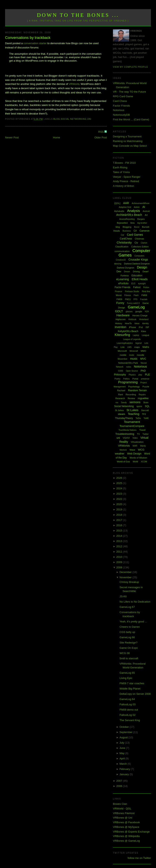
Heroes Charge (140, 315)
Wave (132, 450)
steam (121, 414)
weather (120, 454)
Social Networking (74, 119)
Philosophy (120, 375)
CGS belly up (127, 632)
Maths (146, 347)
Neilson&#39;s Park (128, 363)
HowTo (128, 323)
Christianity (124, 242)
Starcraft (145, 410)
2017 (120, 520)
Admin (137, 207)
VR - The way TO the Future (129, 92)
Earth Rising (120, 167)
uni (89, 119)
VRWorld (74, 84)
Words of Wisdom (138, 458)
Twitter (146, 434)
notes (129, 367)
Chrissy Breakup (129, 582)
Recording (131, 394)
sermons (135, 402)
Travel (142, 430)
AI (144, 207)
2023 (120, 494)
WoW (136, 462)
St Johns (119, 410)
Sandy (124, 402)
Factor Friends (121, 106)
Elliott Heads (140, 279)
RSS (101, 132)
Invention (121, 327)
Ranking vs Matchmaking (128, 141)
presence (145, 379)
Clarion (144, 243)
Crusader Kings (138, 260)
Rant (121, 394)
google (139, 311)
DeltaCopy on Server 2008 (135, 694)
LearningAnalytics (125, 343)
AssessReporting (127, 219)
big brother (142, 223)
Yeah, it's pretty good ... (133, 622)
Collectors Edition (140, 247)
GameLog (136, 307)
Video (135, 438)
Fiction (146, 287)
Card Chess (120, 101)
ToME (146, 418)
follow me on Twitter (139, 858)
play (140, 375)
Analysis (134, 211)
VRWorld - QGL (122, 809)
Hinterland (144, 319)
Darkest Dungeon (126, 268)
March (123, 764)
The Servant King (130, 720)
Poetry (118, 379)
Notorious (119, 110)
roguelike (143, 398)
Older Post (101, 137)
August (124, 737)
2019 (120, 509)
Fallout (137, 287)
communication (122, 251)
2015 (120, 531)
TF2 (144, 414)
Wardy (143, 446)
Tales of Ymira (121, 172)
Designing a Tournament (127, 136)
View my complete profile (131, 67)
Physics (132, 375)
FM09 (119, 299)
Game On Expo (129, 648)
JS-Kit (123, 596)
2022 (120, 499)
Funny (120, 303)
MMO (144, 351)
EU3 (133, 284)
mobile (123, 355)
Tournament (132, 422)
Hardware (123, 315)
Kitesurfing (122, 335)
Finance (119, 291)
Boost (137, 227)
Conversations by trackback (28, 38)
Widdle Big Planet (130, 689)
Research (120, 398)
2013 (120, 541)
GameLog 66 (127, 637)
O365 (121, 371)
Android (146, 211)
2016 (120, 525)
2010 (120, 557)
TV (138, 434)
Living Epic (126, 678)
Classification (122, 247)
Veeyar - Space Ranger (127, 177)
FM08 (144, 295)
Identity (145, 323)
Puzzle (146, 387)
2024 (120, 488)
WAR (135, 446)
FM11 (128, 299)
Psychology (134, 387)
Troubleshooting (125, 434)
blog (57, 119)
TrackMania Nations (127, 430)
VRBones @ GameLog (126, 841)
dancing (118, 264)
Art (146, 215)
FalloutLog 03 (128, 704)
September (126, 732)
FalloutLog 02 (128, 715)
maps (137, 347)
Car (122, 235)
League (146, 335)
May (122, 753)
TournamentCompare (132, 426)
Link (122, 347)
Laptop (136, 335)
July (122, 743)
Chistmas (139, 239)
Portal (135, 379)
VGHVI (126, 438)
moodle (141, 355)
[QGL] (117, 203)
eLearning (122, 279)
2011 (120, 552)
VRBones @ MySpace (126, 827)
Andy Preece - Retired (126, 181)
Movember (123, 359)
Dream (127, 272)
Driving (136, 272)
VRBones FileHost (124, 813)
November (126, 577)
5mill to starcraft (129, 658)
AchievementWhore (141, 203)
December (126, 572)
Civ (136, 243)
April (122, 758)
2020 (120, 504)
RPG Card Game (123, 96)
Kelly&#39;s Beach (128, 331)
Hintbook (132, 319)
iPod (141, 327)
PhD (143, 371)
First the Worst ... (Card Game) (131, 119)
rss (117, 402)
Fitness (128, 295)
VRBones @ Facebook (126, 822)
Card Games (135, 235)
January (125, 774)
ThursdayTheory (124, 418)
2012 (120, 546)
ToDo (138, 418)
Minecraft (134, 351)
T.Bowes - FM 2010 (124, 163)
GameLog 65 (127, 673)
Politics (126, 379)
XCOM (144, 462)
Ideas (137, 323)
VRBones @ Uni (123, 818)
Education (137, 276)
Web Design (134, 454)
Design (142, 267)
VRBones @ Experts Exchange (131, 832)
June (123, 748)
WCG (141, 450)
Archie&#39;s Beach (129, 215)
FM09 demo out (129, 710)
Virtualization (137, 442)
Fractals (144, 299)
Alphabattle (119, 211)
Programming (128, 382)
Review (131, 398)
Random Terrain (137, 390)
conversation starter (35, 43)
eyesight (142, 284)
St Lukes (132, 410)
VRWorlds (124, 446)
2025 (120, 483)
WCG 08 (125, 653)
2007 (120, 781)
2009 (120, 562)
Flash (136, 295)
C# (135, 231)
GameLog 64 (127, 699)
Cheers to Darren (130, 627)
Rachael (121, 390)
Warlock (123, 450)
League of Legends (132, 339)
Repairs (142, 395)
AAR (126, 203)
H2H (147, 312)
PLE (147, 375)
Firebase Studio (132, 291)
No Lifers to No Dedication (135, 602)
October (125, 727)
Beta (133, 223)
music (134, 359)
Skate (146, 402)
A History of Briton (123, 186)
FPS (135, 299)
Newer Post (12, 137)
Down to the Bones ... (78, 15)
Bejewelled (122, 223)
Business (127, 231)
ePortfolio (123, 283)
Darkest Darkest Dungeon (137, 264)
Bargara (141, 219)
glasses (129, 312)
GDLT (119, 311)
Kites (143, 331)
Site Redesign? (129, 643)
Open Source (132, 371)
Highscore (121, 319)
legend (139, 343)
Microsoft (122, 351)
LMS (129, 347)
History (119, 323)
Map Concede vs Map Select (130, 146)
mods (131, 355)
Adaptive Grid (125, 207)
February (125, 769)
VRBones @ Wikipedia (126, 836)
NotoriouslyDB (121, 115)
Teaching (133, 414)
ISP (147, 327)
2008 (120, 567)
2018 (120, 515)
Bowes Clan (120, 804)
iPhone (132, 327)
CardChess (126, 239)
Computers (139, 256)
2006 (120, 786)
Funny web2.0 (133, 303)
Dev (119, 271)
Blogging (127, 227)
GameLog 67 (127, 607)
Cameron (145, 231)
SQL (147, 406)
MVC (143, 359)
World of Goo (123, 462)
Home (57, 137)
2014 (120, 536)
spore (139, 406)
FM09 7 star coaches (132, 683)
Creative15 (121, 260)
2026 (120, 478)
